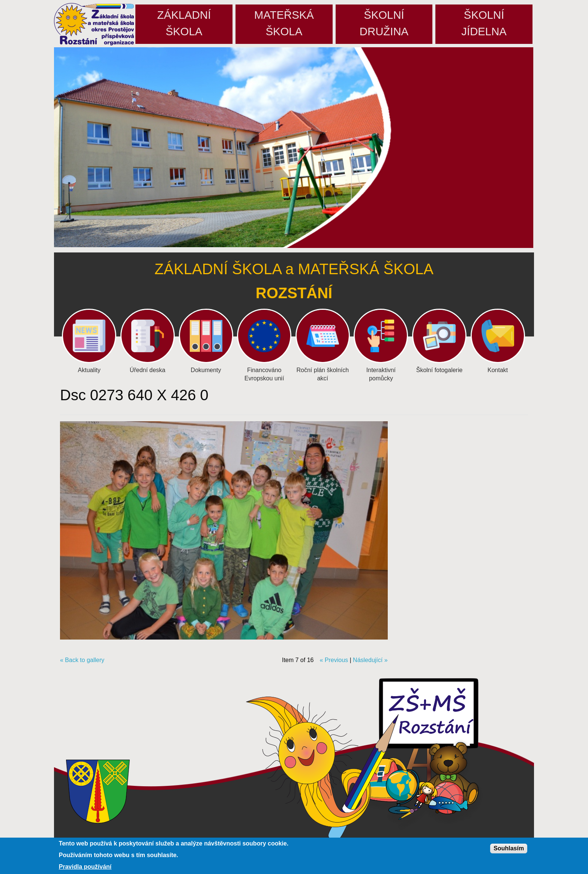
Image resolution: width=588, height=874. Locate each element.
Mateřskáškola (284, 23)
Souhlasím (509, 848)
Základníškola (184, 23)
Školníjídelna (484, 23)
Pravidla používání (85, 867)
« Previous (334, 660)
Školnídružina (384, 23)
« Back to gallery (82, 660)
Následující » (370, 660)
